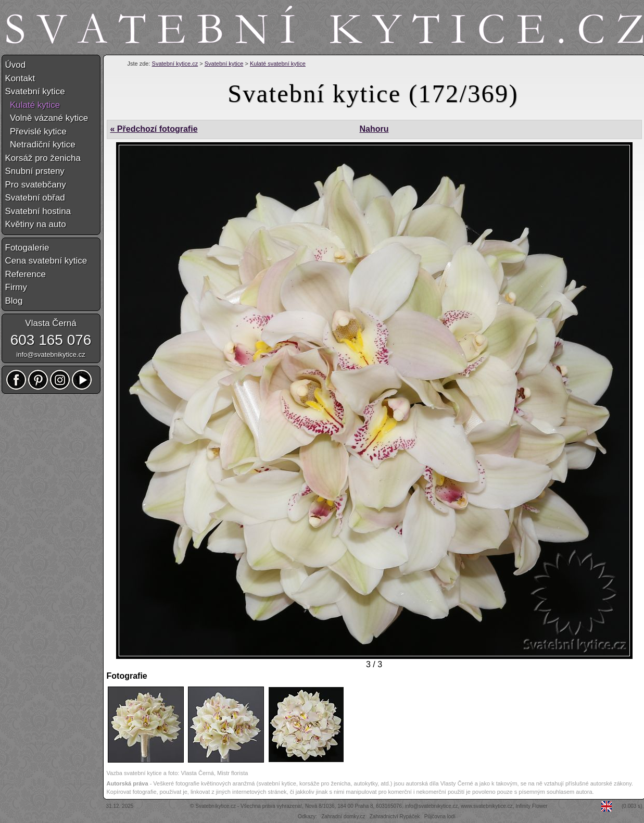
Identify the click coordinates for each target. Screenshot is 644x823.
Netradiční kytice (40, 145)
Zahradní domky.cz (343, 816)
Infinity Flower (532, 806)
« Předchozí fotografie (154, 129)
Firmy (16, 287)
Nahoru (374, 129)
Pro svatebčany (36, 185)
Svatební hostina (38, 211)
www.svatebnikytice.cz (487, 806)
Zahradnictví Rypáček (395, 816)
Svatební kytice (224, 64)
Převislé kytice (36, 132)
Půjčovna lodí (440, 816)
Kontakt (20, 78)
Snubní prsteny (35, 171)
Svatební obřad (35, 198)
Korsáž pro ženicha (43, 158)
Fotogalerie (27, 248)
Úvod (16, 65)
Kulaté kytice (33, 105)
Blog (14, 301)
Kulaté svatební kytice (278, 64)
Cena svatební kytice (46, 261)
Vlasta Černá (50, 323)
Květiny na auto (36, 224)
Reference (26, 274)
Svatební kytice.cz (175, 64)
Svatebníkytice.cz (216, 806)
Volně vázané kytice (47, 118)
